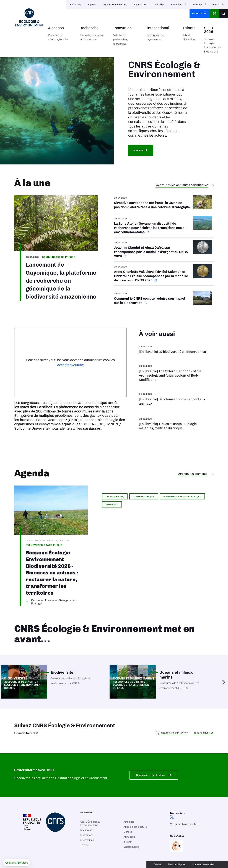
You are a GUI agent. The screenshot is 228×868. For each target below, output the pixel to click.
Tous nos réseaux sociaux (184, 824)
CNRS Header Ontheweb (215, 14)
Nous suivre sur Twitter (174, 733)
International (161, 36)
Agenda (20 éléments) (193, 474)
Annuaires (177, 5)
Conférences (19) (144, 496)
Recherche (92, 36)
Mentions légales (177, 864)
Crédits (157, 864)
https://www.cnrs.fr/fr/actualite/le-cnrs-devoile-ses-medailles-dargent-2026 (164, 249)
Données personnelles (204, 864)
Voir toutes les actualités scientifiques (182, 185)
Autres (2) (112, 504)
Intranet (198, 5)
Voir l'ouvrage (176, 349)
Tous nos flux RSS (204, 733)
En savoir (138, 150)
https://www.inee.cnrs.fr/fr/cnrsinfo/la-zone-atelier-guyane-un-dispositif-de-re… (164, 225)
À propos (60, 36)
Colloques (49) (115, 496)
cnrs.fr (217, 5)
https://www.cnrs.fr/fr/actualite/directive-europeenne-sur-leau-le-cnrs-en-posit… (164, 204)
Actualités (75, 5)
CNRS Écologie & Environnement (90, 823)
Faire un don (200, 13)
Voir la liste (176, 423)
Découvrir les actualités (151, 775)
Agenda (92, 5)
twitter (172, 817)
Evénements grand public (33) (182, 496)
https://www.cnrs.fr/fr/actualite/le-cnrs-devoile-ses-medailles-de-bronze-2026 (164, 273)
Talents (189, 36)
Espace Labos (141, 5)
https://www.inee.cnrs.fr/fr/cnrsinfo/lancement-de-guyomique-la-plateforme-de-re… (56, 248)
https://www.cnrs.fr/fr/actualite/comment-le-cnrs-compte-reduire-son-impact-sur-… (164, 299)
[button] (17, 863)
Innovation (126, 38)
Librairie (160, 5)
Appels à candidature (115, 5)
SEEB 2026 (213, 42)
